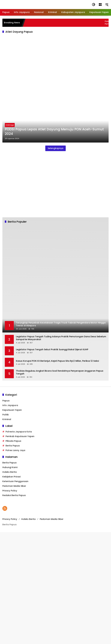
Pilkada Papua (13, 441)
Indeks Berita (10, 472)
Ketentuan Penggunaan (15, 481)
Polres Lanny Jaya (15, 450)
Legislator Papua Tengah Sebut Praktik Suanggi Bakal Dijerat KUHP (52, 350)
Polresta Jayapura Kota (19, 432)
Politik (6, 415)
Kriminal (7, 419)
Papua (6, 401)
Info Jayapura (10, 405)
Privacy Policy (10, 491)
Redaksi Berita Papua (14, 495)
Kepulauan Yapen (12, 410)
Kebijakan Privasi (11, 477)
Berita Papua (13, 446)
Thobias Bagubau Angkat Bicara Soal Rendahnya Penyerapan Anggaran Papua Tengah (60, 372)
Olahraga (10, 125)
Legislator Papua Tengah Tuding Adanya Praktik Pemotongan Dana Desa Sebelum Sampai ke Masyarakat (61, 338)
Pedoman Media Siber (14, 486)
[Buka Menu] (100, 5)
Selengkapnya (55, 148)
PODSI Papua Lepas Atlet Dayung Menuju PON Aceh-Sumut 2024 (54, 132)
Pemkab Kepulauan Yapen (20, 436)
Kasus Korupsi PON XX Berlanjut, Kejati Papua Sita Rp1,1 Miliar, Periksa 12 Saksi (57, 361)
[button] (94, 5)
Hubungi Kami (10, 467)
